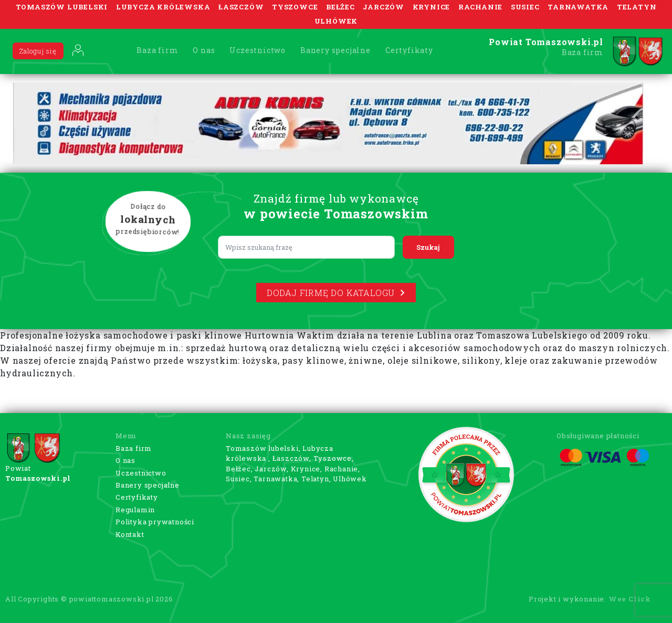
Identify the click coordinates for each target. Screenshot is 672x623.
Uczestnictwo (258, 50)
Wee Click (630, 599)
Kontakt (130, 534)
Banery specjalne (335, 50)
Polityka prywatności (155, 522)
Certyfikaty (409, 50)
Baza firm (157, 50)
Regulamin (135, 510)
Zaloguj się (38, 51)
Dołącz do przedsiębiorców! (148, 220)
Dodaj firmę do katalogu (336, 293)
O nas (204, 50)
